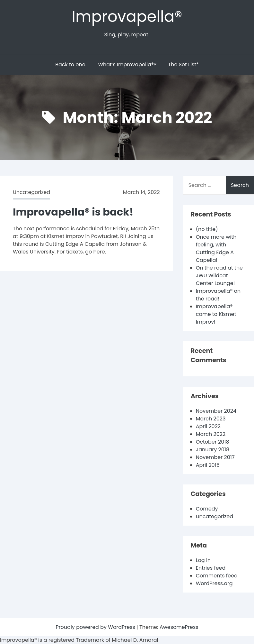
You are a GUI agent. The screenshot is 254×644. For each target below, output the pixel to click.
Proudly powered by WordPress (96, 627)
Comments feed (217, 576)
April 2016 (208, 465)
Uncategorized (31, 192)
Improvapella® (127, 17)
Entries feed (211, 568)
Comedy (207, 509)
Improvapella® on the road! (218, 295)
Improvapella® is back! (73, 212)
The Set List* (184, 64)
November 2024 (216, 411)
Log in (203, 560)
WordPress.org (214, 583)
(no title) (207, 229)
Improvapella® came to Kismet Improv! (216, 314)
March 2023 (211, 419)
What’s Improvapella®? (127, 64)
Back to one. (71, 64)
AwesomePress (179, 627)
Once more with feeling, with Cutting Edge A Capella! (216, 248)
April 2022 (208, 426)
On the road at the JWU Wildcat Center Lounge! (219, 276)
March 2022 (211, 434)
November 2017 (215, 457)
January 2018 (213, 450)
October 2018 (213, 442)
